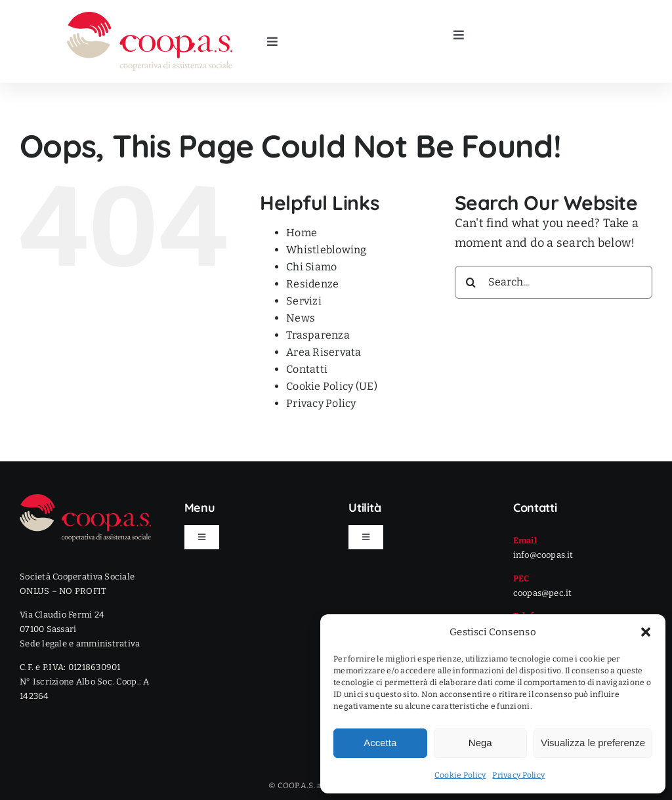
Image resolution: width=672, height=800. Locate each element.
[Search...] (554, 282)
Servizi (304, 301)
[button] (646, 632)
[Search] (471, 282)
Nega (480, 743)
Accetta (380, 743)
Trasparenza (318, 335)
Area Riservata (324, 352)
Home (302, 233)
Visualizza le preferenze (593, 743)
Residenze (312, 284)
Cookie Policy (460, 775)
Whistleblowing (326, 250)
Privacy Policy (518, 775)
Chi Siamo (311, 267)
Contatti (307, 369)
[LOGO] (149, 18)
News (301, 318)
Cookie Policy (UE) (332, 386)
